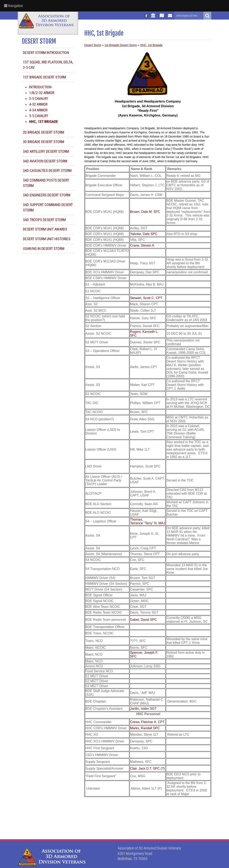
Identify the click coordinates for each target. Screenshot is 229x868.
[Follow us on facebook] (146, 16)
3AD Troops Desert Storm (44, 220)
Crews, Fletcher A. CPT (147, 722)
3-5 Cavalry (39, 98)
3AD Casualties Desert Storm (47, 171)
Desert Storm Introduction (46, 53)
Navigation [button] (14, 6)
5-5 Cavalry (39, 116)
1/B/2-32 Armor (42, 93)
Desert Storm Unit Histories (47, 239)
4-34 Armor (38, 110)
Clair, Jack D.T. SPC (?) (147, 768)
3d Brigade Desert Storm (43, 142)
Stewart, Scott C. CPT (146, 298)
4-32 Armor (38, 104)
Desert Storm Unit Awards (45, 229)
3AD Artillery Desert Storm (46, 151)
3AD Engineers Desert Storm (47, 195)
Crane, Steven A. (143, 245)
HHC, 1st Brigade (151, 45)
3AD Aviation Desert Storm (45, 161)
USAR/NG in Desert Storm (44, 249)
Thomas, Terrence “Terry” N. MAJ (148, 521)
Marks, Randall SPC (145, 728)
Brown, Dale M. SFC (145, 212)
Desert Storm (93, 45)
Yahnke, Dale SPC (144, 234)
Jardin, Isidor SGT (143, 709)
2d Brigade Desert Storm (43, 132)
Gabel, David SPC (143, 620)
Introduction (40, 87)
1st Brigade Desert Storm (44, 77)
